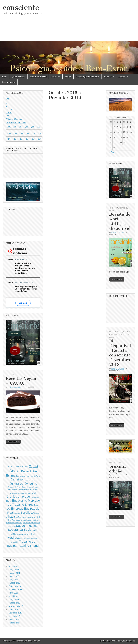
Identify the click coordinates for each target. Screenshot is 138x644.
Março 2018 (14, 600)
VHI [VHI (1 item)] (23, 549)
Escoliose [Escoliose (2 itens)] (27, 513)
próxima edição (118, 469)
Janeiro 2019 (14, 583)
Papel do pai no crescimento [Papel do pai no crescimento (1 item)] (21, 520)
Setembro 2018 (15, 590)
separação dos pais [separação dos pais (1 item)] (24, 534)
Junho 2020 (14, 576)
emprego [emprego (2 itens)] (24, 497)
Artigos (122, 77)
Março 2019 (14, 580)
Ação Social (114, 208)
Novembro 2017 (16, 606)
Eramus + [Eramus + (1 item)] (17, 513)
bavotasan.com (129, 641)
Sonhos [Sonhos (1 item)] (28, 538)
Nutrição (10, 375)
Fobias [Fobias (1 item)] (37, 513)
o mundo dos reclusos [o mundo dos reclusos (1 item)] (28, 517)
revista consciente (14, 387)
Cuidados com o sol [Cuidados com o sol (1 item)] (29, 480)
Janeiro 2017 (14, 623)
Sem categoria (115, 463)
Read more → (13, 442)
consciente (21, 8)
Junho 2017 (14, 619)
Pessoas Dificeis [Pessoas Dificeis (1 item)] (17, 523)
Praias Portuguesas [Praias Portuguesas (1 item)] (29, 523)
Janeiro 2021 (14, 573)
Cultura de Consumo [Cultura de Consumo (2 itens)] (23, 483)
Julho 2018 (13, 593)
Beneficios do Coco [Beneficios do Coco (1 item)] (22, 476)
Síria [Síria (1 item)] (17, 542)
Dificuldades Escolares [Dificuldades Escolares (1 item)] (17, 493)
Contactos (56, 77)
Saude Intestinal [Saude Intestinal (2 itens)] (27, 526)
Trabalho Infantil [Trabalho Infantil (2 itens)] (28, 546)
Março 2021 (14, 570)
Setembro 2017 (15, 613)
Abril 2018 (13, 596)
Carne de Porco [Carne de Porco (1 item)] (35, 476)
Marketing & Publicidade (87, 77)
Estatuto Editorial (38, 77)
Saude (112, 211)
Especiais (113, 332)
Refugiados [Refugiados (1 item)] (12, 526)
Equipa (68, 77)
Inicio (5, 77)
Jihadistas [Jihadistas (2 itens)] (13, 517)
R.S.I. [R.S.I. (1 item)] (38, 523)
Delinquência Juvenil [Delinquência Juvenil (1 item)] (15, 487)
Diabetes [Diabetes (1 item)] (35, 489)
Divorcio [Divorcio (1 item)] (28, 493)
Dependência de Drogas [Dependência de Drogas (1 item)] (30, 487)
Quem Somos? (19, 77)
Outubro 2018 (15, 586)
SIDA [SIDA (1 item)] (23, 538)
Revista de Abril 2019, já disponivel (120, 221)
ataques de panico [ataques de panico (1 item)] (22, 466)
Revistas (108, 77)
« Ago (112, 152)
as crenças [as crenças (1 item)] (12, 466)
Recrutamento (9, 82)
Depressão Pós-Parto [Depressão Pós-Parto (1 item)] (16, 489)
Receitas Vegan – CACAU (21, 381)
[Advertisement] (84, 30)
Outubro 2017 (15, 609)
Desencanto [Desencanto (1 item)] (27, 489)
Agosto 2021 (14, 566)
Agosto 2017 (14, 616)
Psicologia (120, 334)
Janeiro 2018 (14, 603)
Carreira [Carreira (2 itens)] (16, 479)
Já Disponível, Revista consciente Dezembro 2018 (120, 353)
